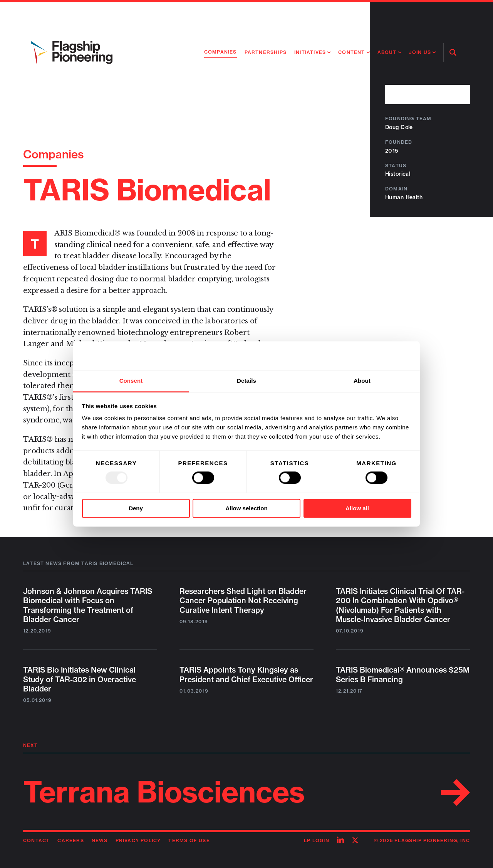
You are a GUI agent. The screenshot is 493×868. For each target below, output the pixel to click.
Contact (36, 840)
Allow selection (246, 508)
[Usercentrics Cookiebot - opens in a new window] (378, 356)
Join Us (420, 52)
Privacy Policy (138, 840)
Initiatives (310, 52)
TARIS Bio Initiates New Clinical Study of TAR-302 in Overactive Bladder (80, 679)
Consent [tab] (131, 381)
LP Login (317, 840)
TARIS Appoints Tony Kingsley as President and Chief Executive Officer (246, 675)
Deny (136, 508)
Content (351, 52)
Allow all (357, 508)
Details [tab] (246, 381)
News (100, 840)
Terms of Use (189, 840)
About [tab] (362, 381)
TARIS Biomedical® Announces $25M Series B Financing (403, 675)
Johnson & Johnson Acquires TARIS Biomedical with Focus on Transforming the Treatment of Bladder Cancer (88, 605)
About (387, 52)
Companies (221, 52)
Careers (70, 840)
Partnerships (266, 52)
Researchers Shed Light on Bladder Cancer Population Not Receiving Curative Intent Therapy (243, 601)
